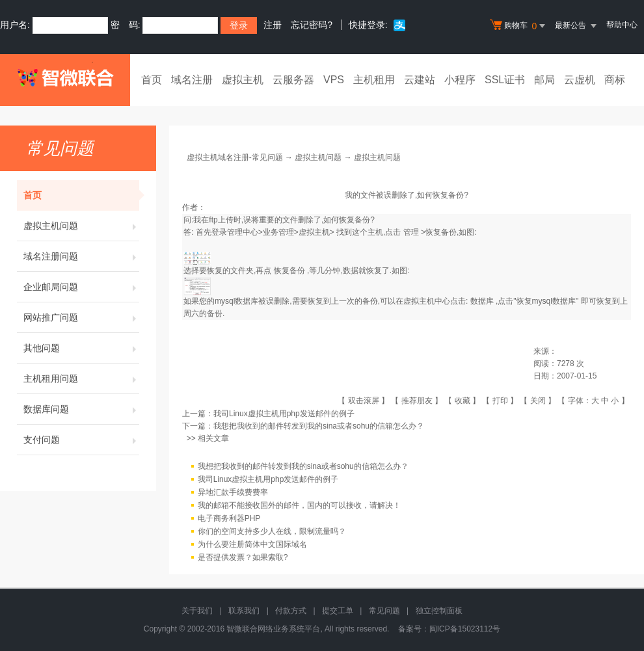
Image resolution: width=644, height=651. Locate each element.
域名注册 (192, 80)
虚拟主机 (243, 80)
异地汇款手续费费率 (233, 492)
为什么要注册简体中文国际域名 (252, 544)
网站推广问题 (81, 317)
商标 (615, 80)
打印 (500, 401)
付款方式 (291, 611)
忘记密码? (312, 25)
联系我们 (244, 611)
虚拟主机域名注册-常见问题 (235, 157)
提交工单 (338, 611)
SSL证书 (505, 80)
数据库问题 (81, 409)
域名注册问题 (81, 256)
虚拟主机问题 (81, 226)
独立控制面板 (439, 611)
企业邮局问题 (81, 287)
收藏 (463, 401)
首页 (152, 80)
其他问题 (81, 348)
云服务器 (293, 80)
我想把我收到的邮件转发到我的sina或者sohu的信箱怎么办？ (319, 426)
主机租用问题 (81, 379)
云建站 (420, 80)
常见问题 (384, 611)
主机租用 (374, 80)
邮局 (544, 80)
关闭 (538, 401)
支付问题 (81, 440)
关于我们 (197, 611)
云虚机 (580, 80)
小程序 (460, 80)
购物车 (519, 26)
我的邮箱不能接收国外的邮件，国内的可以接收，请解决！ (299, 505)
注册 (273, 25)
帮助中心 (622, 25)
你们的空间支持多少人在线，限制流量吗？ (272, 531)
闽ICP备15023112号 (465, 629)
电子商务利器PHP (229, 518)
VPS (334, 80)
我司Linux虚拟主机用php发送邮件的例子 (284, 414)
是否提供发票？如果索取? (243, 557)
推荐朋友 (417, 401)
